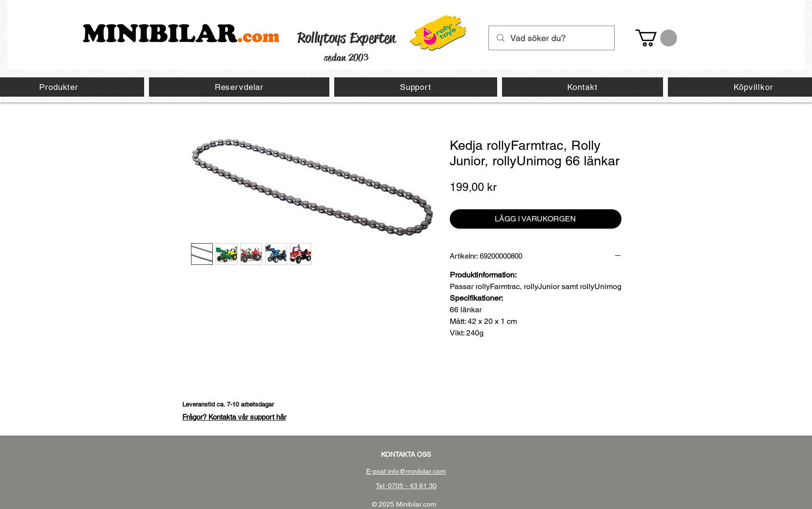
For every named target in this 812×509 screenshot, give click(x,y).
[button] (656, 38)
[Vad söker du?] (552, 38)
